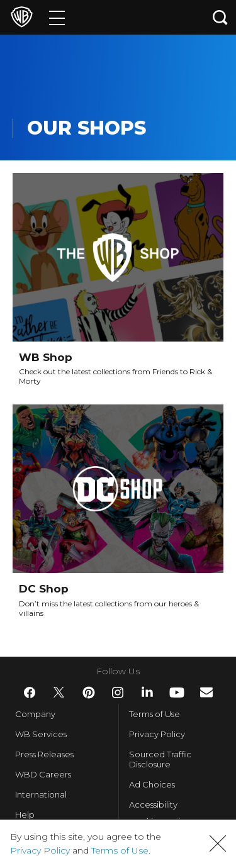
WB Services (41, 734)
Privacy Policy (157, 734)
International (41, 794)
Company (35, 714)
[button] (218, 843)
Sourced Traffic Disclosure (160, 759)
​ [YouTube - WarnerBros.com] (177, 693)
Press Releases (44, 754)
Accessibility (153, 804)
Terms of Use (155, 714)
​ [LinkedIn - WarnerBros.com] (147, 692)
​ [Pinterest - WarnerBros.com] (89, 693)
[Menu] (57, 17)
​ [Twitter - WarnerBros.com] (59, 693)
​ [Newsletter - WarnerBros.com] (206, 692)
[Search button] (220, 17)
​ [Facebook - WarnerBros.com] (30, 693)
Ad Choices (152, 784)
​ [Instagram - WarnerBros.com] (118, 693)
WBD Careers (43, 774)
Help (25, 815)
